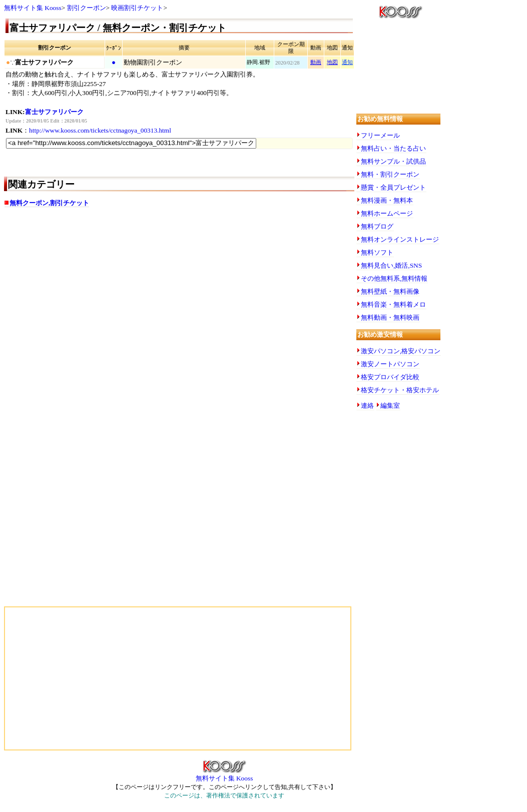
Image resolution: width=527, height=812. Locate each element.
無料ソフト (377, 252)
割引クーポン (87, 8)
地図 (332, 62)
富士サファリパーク (54, 112)
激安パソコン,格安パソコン (401, 351)
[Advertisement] (104, 294)
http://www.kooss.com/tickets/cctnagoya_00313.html (100, 130)
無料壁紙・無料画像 (390, 291)
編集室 (390, 405)
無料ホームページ (387, 213)
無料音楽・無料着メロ (393, 304)
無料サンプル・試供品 (393, 161)
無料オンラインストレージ (400, 239)
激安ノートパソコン (390, 364)
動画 (316, 62)
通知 (347, 62)
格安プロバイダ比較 (390, 377)
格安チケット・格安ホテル (400, 390)
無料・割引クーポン (390, 174)
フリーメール (380, 135)
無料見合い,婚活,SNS (391, 265)
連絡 (367, 405)
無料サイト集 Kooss (33, 8)
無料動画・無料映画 (390, 317)
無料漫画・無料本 (387, 200)
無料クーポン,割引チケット (49, 203)
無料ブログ (377, 226)
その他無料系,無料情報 (394, 278)
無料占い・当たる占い (393, 148)
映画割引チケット (137, 8)
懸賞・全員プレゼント (393, 187)
